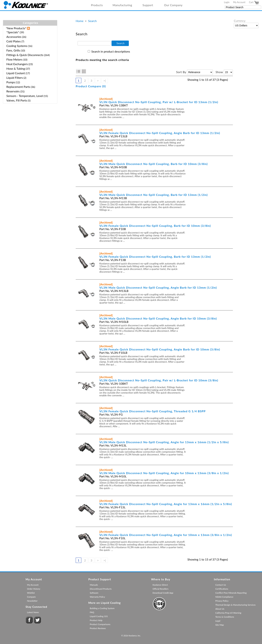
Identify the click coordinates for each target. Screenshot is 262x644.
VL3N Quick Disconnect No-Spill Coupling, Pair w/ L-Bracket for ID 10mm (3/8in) (159, 380)
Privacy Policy (222, 601)
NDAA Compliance (224, 597)
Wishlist (31, 593)
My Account (239, 2)
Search (92, 21)
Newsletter (32, 601)
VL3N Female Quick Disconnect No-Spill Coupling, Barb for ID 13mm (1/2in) (155, 257)
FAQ (92, 612)
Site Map (220, 625)
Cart (254, 3)
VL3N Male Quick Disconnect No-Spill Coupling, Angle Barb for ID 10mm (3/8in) (158, 318)
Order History (34, 589)
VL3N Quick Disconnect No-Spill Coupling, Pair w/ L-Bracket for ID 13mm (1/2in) (159, 102)
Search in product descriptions (111, 51)
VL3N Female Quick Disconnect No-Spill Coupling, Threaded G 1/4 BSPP (152, 411)
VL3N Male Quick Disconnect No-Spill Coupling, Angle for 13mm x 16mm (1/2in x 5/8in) (164, 442)
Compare (31, 597)
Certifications (222, 589)
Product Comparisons (100, 624)
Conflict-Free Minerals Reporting (231, 593)
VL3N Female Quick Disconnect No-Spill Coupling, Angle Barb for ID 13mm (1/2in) (160, 133)
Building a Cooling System (102, 608)
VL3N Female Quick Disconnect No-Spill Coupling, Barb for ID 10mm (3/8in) (155, 226)
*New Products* (16, 28)
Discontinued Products (101, 589)
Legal (218, 621)
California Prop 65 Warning (228, 613)
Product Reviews (98, 628)
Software (94, 593)
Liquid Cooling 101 (99, 616)
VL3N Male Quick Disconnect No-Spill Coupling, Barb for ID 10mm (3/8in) (154, 164)
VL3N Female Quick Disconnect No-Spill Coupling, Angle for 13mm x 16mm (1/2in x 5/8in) (166, 504)
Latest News (33, 612)
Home (80, 21)
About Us (220, 609)
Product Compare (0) (91, 86)
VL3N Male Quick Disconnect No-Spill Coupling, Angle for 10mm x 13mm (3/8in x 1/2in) (164, 473)
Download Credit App (163, 593)
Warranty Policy (97, 597)
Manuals (94, 585)
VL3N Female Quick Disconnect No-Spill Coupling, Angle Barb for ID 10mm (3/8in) (160, 349)
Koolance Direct (160, 585)
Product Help (96, 620)
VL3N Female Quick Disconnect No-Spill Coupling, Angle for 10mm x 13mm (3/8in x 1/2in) (166, 535)
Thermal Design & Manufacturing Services (235, 605)
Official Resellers (160, 589)
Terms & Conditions (225, 617)
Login (227, 2)
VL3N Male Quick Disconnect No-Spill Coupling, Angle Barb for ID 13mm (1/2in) (158, 287)
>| (105, 80)
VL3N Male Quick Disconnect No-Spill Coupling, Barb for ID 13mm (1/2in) (154, 195)
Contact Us (221, 585)
